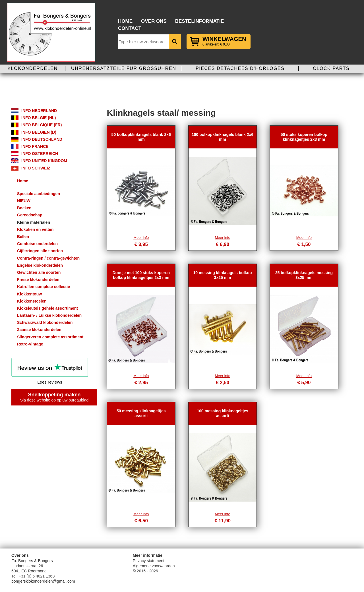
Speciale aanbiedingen (39, 194)
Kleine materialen (34, 222)
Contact (130, 28)
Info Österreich (40, 154)
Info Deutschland (42, 139)
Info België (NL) (39, 118)
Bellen (23, 237)
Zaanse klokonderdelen (39, 330)
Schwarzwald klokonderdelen (45, 322)
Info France (35, 146)
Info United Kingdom (44, 161)
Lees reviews (50, 382)
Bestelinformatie (200, 21)
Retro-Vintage (30, 344)
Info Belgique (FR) (42, 125)
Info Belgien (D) (39, 132)
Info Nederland (39, 111)
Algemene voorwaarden (154, 566)
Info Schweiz (36, 168)
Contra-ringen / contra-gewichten (48, 258)
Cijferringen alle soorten (40, 251)
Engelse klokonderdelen (40, 265)
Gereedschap (30, 215)
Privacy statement (149, 561)
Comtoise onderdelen (37, 244)
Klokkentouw (29, 294)
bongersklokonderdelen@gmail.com (43, 581)
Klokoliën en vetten (35, 229)
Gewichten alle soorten (39, 272)
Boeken (24, 208)
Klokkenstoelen (32, 301)
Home (125, 21)
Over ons (154, 21)
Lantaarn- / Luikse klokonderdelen (49, 315)
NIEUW (24, 201)
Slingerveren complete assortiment (50, 337)
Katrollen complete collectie (44, 287)
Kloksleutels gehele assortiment (47, 308)
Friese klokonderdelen (38, 280)
